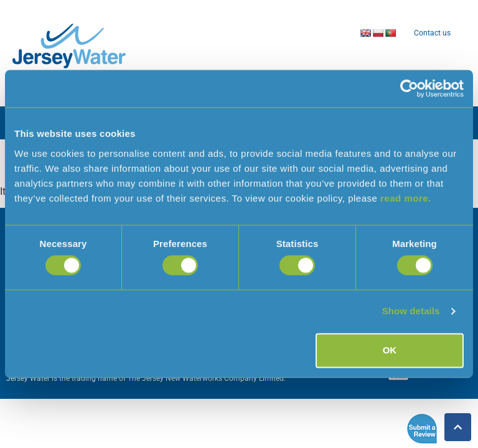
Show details (411, 311)
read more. (406, 198)
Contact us (432, 33)
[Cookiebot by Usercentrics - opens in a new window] (409, 88)
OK (390, 350)
